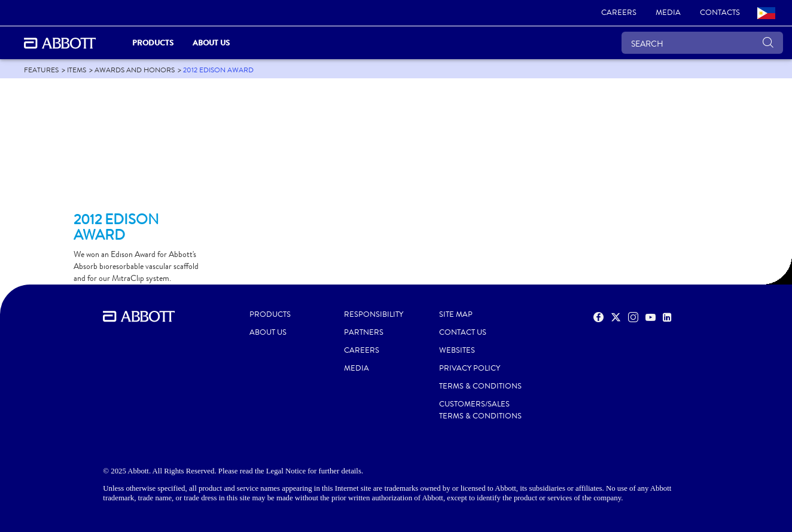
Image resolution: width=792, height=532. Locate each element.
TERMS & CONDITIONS (480, 386)
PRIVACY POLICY (470, 368)
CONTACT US (463, 332)
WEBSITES (457, 350)
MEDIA (357, 368)
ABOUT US (268, 332)
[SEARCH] (702, 43)
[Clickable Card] (140, 150)
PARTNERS (364, 332)
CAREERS (362, 350)
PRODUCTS (270, 314)
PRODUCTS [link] (153, 43)
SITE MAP (456, 314)
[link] (619, 13)
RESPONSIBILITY (374, 314)
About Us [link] (211, 43)
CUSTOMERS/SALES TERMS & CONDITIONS (480, 410)
